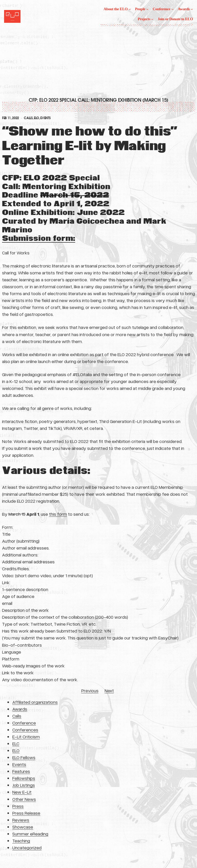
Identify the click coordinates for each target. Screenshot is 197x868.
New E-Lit (22, 792)
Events (45, 118)
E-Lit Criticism (26, 737)
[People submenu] (147, 9)
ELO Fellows (24, 757)
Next (109, 690)
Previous (90, 690)
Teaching (21, 841)
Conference (24, 723)
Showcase (23, 827)
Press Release (26, 813)
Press (18, 806)
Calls (28, 118)
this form (58, 514)
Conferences (25, 730)
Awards (20, 709)
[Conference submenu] (173, 9)
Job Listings (24, 785)
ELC (16, 743)
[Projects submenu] (152, 19)
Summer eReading (30, 834)
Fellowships (24, 778)
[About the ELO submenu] (130, 9)
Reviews (21, 820)
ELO (36, 118)
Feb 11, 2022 (11, 118)
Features (21, 771)
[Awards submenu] (192, 9)
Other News (24, 799)
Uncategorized (27, 848)
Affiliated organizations (35, 702)
